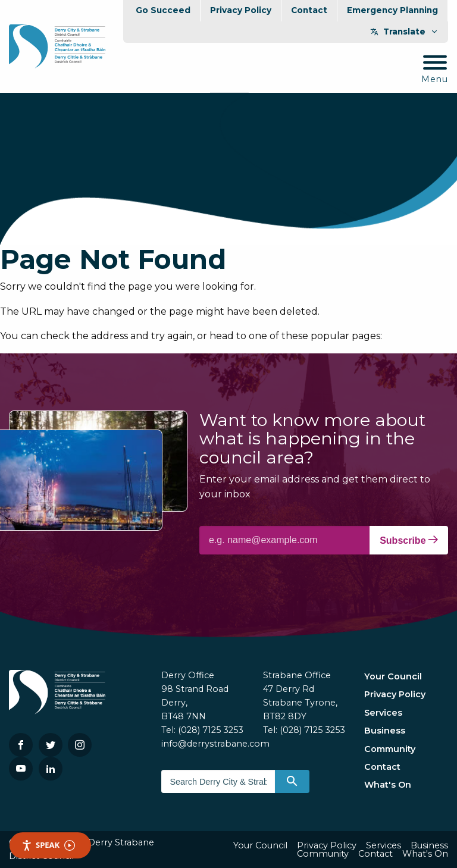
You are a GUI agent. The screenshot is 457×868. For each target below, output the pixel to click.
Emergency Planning (392, 10)
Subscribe (409, 540)
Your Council (393, 676)
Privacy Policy (241, 10)
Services (383, 713)
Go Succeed (163, 10)
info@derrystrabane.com (215, 744)
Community (390, 749)
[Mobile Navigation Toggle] (435, 70)
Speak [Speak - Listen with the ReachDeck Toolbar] (48, 845)
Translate (404, 32)
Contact (309, 10)
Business (385, 731)
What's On (388, 785)
